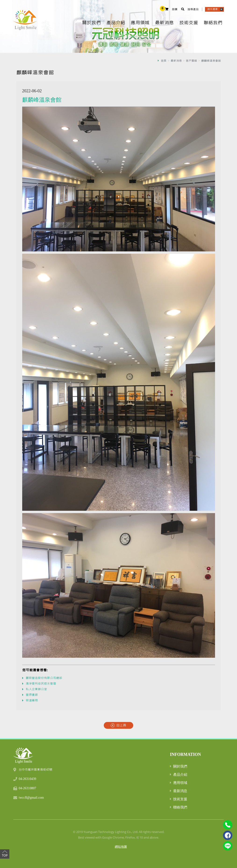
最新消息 (164, 23)
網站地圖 (121, 847)
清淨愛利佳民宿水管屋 (41, 684)
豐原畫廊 (32, 695)
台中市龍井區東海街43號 (36, 770)
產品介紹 (116, 23)
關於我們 (91, 23)
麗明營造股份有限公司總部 (44, 678)
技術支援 (189, 23)
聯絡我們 (213, 23)
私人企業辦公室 (36, 689)
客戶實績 (191, 61)
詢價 (175, 9)
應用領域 (140, 23)
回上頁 (121, 725)
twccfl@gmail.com (31, 798)
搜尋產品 (193, 9)
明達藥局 (32, 700)
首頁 (164, 61)
